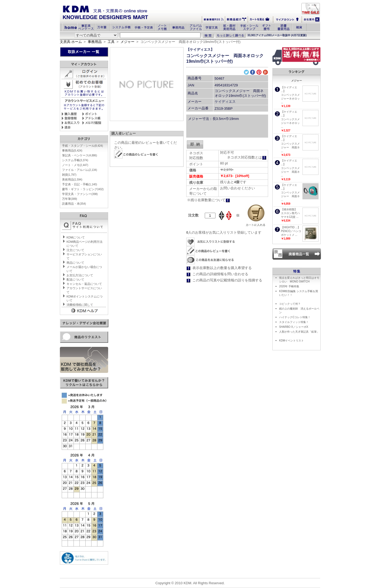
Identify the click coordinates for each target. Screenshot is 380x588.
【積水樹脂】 (289, 209)
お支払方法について (80, 275)
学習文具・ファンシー (80, 194)
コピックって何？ (290, 304)
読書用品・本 (74, 204)
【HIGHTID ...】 (291, 227)
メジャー (127, 42)
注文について (75, 250)
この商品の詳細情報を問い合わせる (220, 274)
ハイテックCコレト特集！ (295, 317)
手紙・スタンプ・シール (83, 146)
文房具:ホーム (71, 42)
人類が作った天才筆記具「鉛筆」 (299, 332)
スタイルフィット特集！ (294, 322)
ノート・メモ (75, 165)
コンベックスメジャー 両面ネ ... (290, 147)
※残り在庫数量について (209, 200)
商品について (75, 263)
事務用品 (95, 42)
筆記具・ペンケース (80, 155)
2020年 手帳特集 (289, 286)
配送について (75, 280)
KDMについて (76, 237)
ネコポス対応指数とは (247, 157)
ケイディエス (225, 102)
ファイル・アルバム (80, 170)
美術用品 (72, 179)
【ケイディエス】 (200, 49)
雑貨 (69, 175)
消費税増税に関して (80, 305)
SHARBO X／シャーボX (294, 327)
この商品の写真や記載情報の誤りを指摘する (227, 280)
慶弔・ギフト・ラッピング (83, 189)
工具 (111, 42)
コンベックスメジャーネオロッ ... (290, 99)
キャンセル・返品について (84, 284)
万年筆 (70, 199)
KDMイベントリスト (291, 341)
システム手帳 (75, 160)
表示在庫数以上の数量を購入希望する (222, 268)
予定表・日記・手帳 (80, 184)
